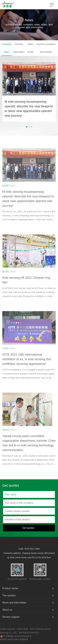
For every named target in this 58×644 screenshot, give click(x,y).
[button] (27, 127)
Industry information (19, 48)
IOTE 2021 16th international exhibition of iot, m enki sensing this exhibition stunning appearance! (27, 364)
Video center (30, 48)
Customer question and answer (46, 48)
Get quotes (28, 528)
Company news (7, 48)
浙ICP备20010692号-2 (25, 633)
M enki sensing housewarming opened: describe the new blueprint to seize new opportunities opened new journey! (29, 109)
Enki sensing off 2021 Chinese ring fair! (26, 285)
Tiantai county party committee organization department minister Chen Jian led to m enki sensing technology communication (29, 447)
